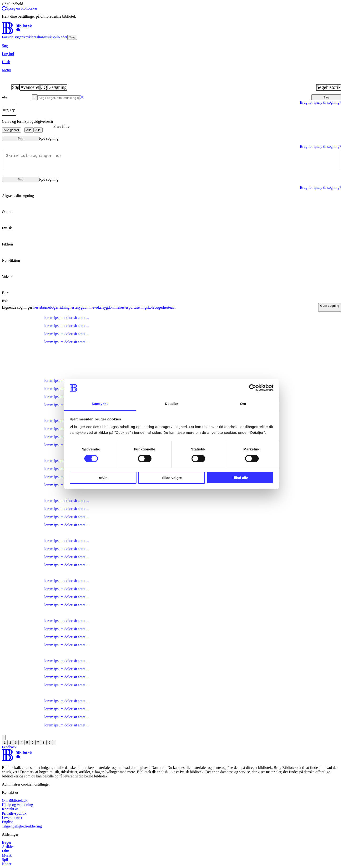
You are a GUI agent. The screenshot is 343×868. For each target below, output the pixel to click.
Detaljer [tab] (171, 404)
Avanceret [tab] (30, 87)
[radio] (171, 208)
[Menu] (171, 70)
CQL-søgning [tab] (54, 87)
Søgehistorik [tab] (329, 87)
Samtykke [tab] (100, 404)
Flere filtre (61, 126)
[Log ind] (171, 54)
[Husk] (171, 62)
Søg (326, 97)
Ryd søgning (49, 138)
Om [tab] (243, 404)
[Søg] (171, 46)
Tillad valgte (171, 478)
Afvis (103, 478)
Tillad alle (240, 478)
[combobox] (171, 97)
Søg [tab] (16, 87)
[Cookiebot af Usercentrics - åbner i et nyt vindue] (253, 388)
